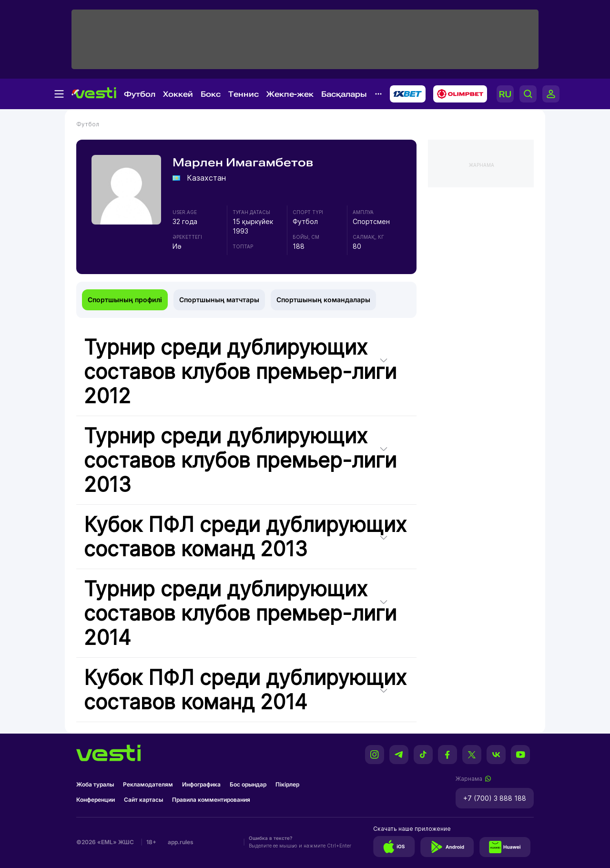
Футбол (140, 94)
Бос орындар (248, 784)
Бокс (211, 94)
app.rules (181, 842)
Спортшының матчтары (219, 300)
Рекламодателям (148, 784)
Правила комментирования (211, 800)
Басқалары (344, 94)
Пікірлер (287, 784)
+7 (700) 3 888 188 (495, 798)
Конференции (96, 800)
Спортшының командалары (323, 300)
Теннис (244, 94)
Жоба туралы (95, 784)
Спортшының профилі (125, 300)
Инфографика (201, 784)
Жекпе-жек (290, 94)
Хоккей (178, 94)
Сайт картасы (143, 800)
